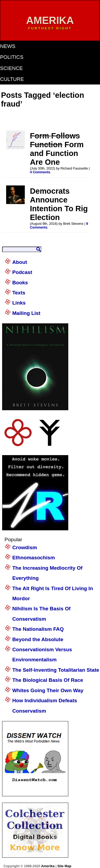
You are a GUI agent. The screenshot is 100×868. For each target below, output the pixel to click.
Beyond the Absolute (38, 639)
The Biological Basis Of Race (48, 680)
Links (19, 303)
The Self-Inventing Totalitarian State (56, 670)
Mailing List (26, 313)
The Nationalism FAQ (38, 629)
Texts (19, 293)
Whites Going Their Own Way (48, 690)
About (20, 262)
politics (12, 57)
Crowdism (25, 547)
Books (20, 283)
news (8, 46)
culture (12, 79)
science (11, 68)
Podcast (22, 272)
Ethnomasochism (34, 558)
